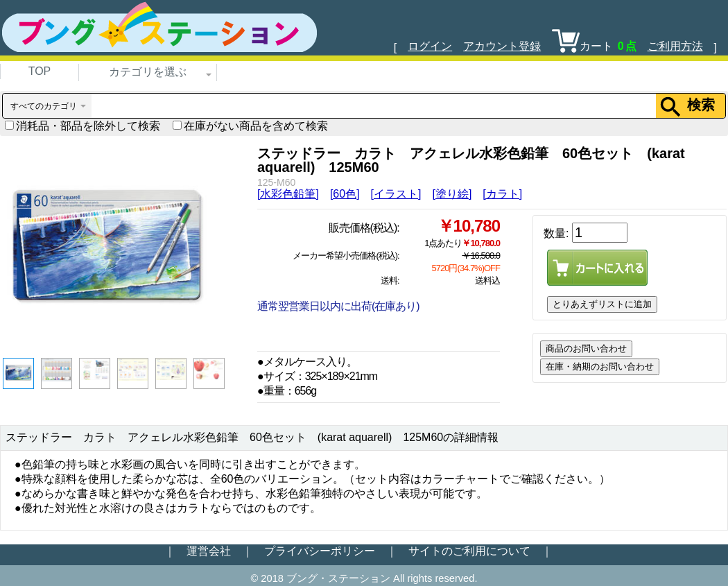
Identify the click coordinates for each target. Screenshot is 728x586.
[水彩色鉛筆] (288, 194)
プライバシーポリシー (320, 551)
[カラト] (502, 194)
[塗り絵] (452, 194)
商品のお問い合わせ (586, 348)
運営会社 (209, 551)
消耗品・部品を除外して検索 (83, 126)
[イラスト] (396, 194)
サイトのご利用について (469, 551)
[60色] (345, 194)
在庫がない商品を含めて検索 (250, 126)
